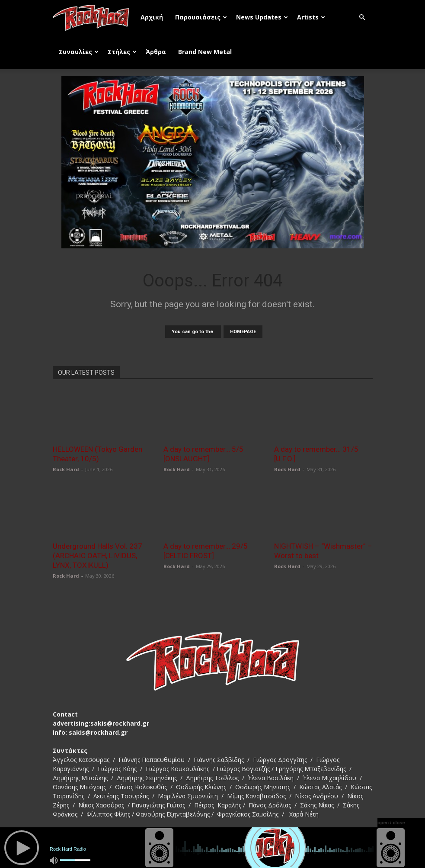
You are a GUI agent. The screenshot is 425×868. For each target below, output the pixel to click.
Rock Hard (66, 469)
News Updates (262, 17)
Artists (311, 17)
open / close (391, 823)
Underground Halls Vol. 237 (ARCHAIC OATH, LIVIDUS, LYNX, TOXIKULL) (97, 556)
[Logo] (94, 17)
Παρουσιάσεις (201, 17)
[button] (362, 18)
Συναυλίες (79, 52)
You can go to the (193, 332)
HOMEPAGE (243, 332)
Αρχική (152, 17)
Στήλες (122, 52)
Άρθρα (156, 52)
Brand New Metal (205, 52)
